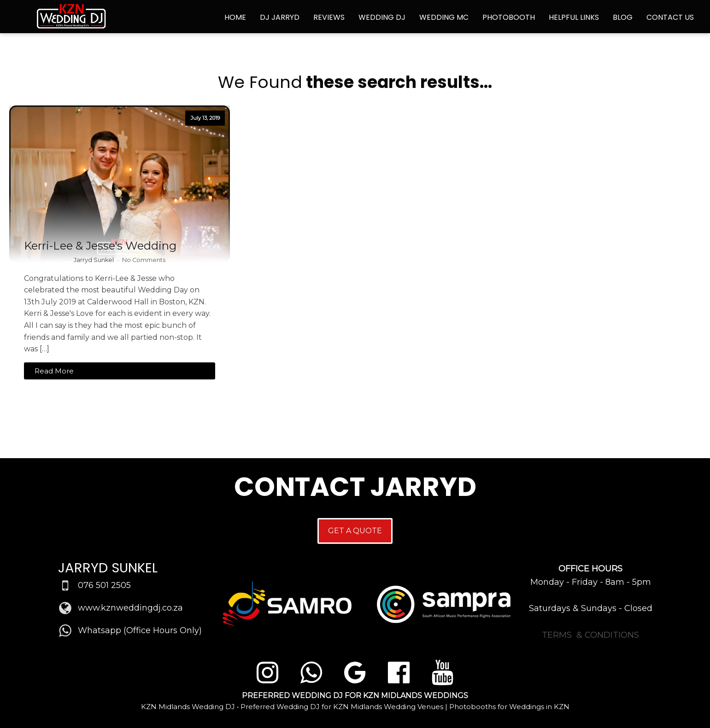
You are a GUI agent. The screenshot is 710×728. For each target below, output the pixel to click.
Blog (623, 17)
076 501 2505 (104, 585)
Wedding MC (444, 17)
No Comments (144, 260)
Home (235, 17)
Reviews (329, 17)
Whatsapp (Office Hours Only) (140, 630)
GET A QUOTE (355, 531)
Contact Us (670, 17)
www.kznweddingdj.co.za (130, 608)
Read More (54, 371)
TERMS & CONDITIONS (590, 635)
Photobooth (509, 17)
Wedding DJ (382, 17)
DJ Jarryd (280, 17)
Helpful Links (574, 17)
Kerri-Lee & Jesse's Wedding (100, 246)
